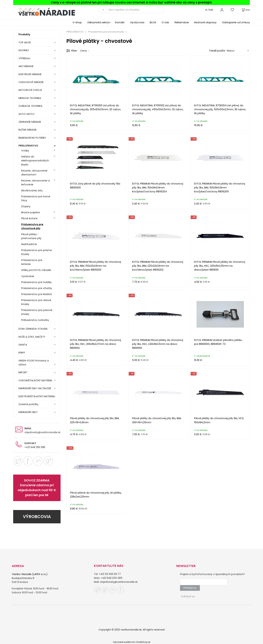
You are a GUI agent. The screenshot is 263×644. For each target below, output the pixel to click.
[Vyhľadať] (102, 10)
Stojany (26, 206)
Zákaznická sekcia (98, 22)
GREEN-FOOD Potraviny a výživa (34, 363)
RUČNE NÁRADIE (28, 130)
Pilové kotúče (29, 218)
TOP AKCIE (25, 42)
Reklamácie (182, 22)
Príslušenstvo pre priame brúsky (37, 252)
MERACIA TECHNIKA (30, 98)
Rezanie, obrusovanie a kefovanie (36, 183)
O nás (165, 22)
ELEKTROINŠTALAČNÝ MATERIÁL (37, 396)
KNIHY (22, 353)
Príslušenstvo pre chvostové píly (32, 226)
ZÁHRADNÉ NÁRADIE (30, 122)
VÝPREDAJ (24, 58)
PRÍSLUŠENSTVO (28, 146)
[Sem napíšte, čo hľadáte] (135, 10)
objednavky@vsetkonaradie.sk (42, 432)
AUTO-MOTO (26, 114)
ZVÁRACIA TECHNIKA (30, 106)
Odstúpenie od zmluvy (236, 22)
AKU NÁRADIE (26, 66)
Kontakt (120, 22)
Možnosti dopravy (205, 22)
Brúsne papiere (31, 212)
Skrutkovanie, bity (32, 190)
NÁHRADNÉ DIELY (28, 412)
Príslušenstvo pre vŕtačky (37, 288)
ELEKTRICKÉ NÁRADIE (30, 74)
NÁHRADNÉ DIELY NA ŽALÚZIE (35, 388)
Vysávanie (28, 276)
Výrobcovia (137, 22)
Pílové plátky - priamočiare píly (31, 236)
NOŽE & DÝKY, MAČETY (32, 337)
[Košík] (246, 10)
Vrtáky (25, 151)
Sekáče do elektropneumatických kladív (35, 161)
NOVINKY (24, 50)
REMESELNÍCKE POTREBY (32, 138)
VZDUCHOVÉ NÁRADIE (31, 82)
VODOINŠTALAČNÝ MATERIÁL (35, 380)
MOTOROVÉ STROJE (30, 90)
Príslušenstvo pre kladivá (36, 294)
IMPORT (23, 372)
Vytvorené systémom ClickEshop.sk (132, 642)
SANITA (23, 345)
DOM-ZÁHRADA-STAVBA (33, 329)
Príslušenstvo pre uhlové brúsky (36, 302)
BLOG (153, 22)
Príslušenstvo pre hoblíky (36, 282)
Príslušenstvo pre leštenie (32, 262)
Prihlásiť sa (190, 588)
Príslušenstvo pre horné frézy (36, 198)
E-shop (77, 22)
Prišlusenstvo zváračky (35, 320)
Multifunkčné (29, 244)
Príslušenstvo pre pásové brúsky (37, 312)
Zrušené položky (28, 404)
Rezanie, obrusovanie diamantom (34, 173)
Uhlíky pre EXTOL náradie (36, 270)
